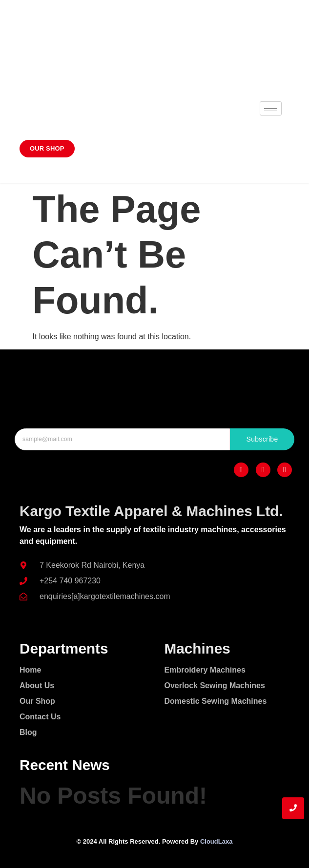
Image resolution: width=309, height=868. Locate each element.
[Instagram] (263, 470)
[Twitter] (285, 470)
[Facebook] (241, 470)
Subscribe (262, 439)
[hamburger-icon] (271, 108)
